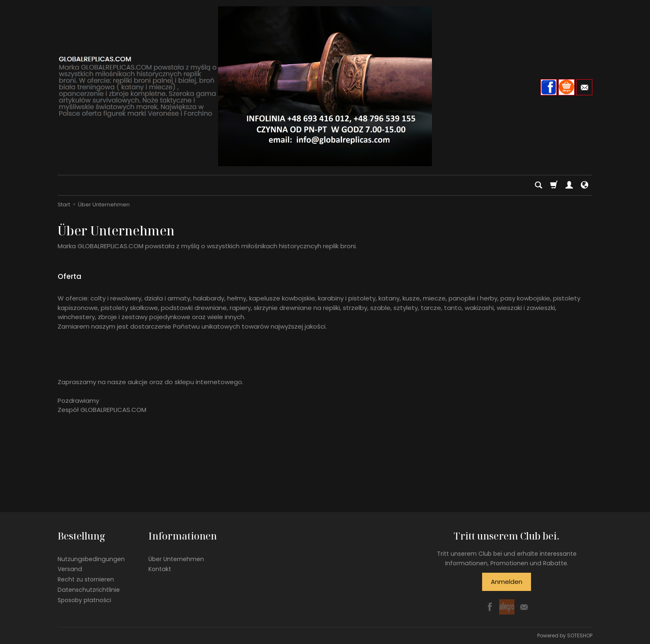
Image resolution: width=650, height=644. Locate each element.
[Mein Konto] (569, 185)
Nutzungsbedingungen (91, 559)
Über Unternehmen (176, 559)
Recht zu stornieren (86, 579)
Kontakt (160, 569)
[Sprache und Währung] (585, 185)
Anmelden (507, 582)
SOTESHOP (580, 636)
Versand (70, 569)
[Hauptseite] (325, 86)
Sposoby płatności (84, 600)
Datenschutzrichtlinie (89, 590)
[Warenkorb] (554, 185)
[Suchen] (538, 185)
